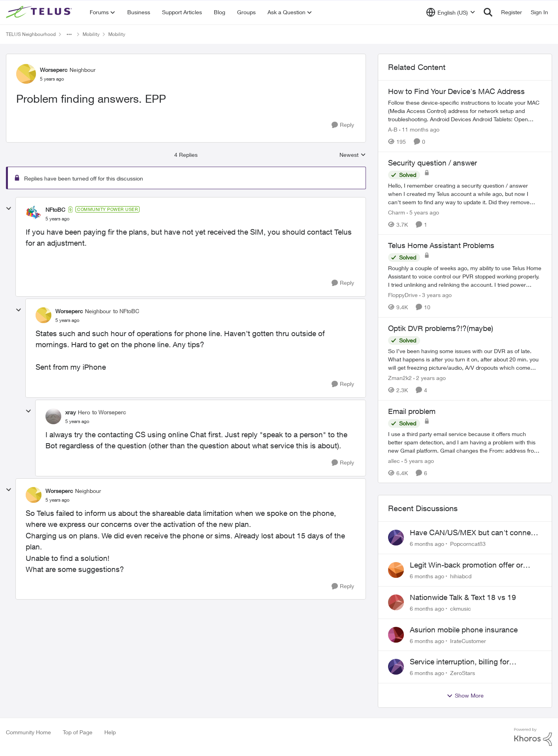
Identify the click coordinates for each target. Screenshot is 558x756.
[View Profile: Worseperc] (26, 74)
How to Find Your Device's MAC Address (456, 91)
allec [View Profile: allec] (394, 460)
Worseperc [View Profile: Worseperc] (54, 70)
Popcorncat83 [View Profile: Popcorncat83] (468, 544)
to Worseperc (109, 412)
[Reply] (343, 125)
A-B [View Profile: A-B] (393, 129)
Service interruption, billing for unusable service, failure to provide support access (468, 662)
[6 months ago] (427, 544)
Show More (465, 696)
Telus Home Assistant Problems (441, 245)
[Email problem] (465, 442)
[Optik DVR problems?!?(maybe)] (465, 359)
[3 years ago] (435, 295)
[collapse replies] (9, 209)
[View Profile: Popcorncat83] (396, 538)
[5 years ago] (423, 212)
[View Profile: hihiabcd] (396, 570)
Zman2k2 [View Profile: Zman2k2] (400, 378)
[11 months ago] (419, 129)
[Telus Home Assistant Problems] (465, 276)
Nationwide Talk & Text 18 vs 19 (463, 597)
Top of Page (78, 732)
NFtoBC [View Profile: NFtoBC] (55, 210)
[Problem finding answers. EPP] (57, 219)
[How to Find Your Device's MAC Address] (465, 111)
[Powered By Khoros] (533, 737)
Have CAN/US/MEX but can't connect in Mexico (473, 533)
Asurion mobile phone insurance (464, 630)
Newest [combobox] (353, 155)
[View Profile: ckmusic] (396, 602)
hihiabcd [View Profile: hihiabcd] (461, 576)
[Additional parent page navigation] (69, 34)
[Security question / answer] (465, 193)
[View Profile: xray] (53, 416)
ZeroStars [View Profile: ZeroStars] (463, 673)
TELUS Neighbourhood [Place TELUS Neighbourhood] (31, 34)
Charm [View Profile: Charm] (397, 212)
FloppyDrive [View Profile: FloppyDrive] (403, 295)
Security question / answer (433, 163)
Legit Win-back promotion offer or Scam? (466, 565)
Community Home (28, 732)
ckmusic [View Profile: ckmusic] (461, 608)
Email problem (412, 411)
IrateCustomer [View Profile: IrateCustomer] (468, 640)
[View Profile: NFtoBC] (34, 214)
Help (110, 732)
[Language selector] (451, 12)
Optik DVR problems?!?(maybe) (441, 328)
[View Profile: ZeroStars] (396, 667)
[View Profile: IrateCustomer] (396, 635)
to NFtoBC (126, 311)
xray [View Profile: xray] (71, 412)
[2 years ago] (430, 378)
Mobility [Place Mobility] (91, 34)
